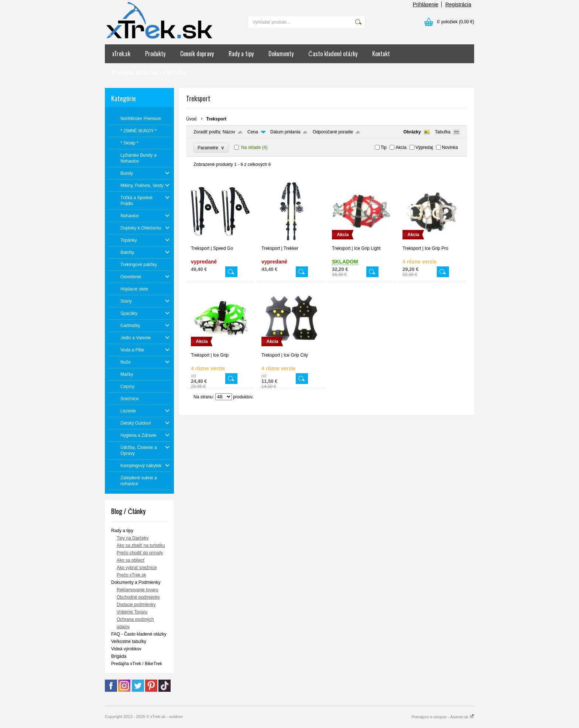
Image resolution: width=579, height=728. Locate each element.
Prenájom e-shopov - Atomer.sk (443, 717)
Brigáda (119, 656)
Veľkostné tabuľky (129, 642)
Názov (229, 132)
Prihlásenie (426, 4)
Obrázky (412, 132)
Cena (253, 132)
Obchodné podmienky (138, 597)
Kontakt (381, 54)
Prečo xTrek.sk (131, 575)
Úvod (191, 119)
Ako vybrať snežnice (137, 568)
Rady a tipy (241, 54)
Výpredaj (424, 147)
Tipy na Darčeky (133, 538)
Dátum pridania (285, 132)
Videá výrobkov (126, 649)
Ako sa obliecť (131, 560)
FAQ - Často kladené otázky (139, 634)
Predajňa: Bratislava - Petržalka (149, 72)
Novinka (450, 147)
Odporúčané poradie (333, 132)
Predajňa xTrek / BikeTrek (137, 664)
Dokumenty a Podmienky (136, 582)
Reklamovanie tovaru (138, 590)
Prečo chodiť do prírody (140, 553)
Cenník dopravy (197, 54)
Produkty (155, 54)
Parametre (211, 148)
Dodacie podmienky (136, 605)
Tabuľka (443, 132)
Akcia (401, 147)
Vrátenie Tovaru (132, 612)
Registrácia (458, 4)
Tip (384, 147)
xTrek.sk (121, 54)
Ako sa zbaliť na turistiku (141, 545)
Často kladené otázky (333, 54)
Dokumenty (281, 54)
